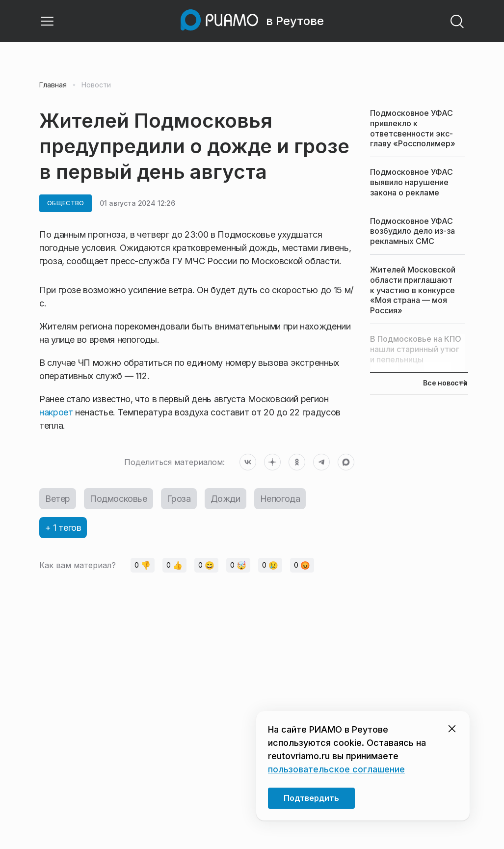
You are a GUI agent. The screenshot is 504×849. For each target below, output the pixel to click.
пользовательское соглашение (336, 769)
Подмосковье (119, 499)
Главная (53, 85)
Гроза (179, 499)
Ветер (58, 499)
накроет (57, 412)
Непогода (280, 499)
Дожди (225, 499)
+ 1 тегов (63, 528)
